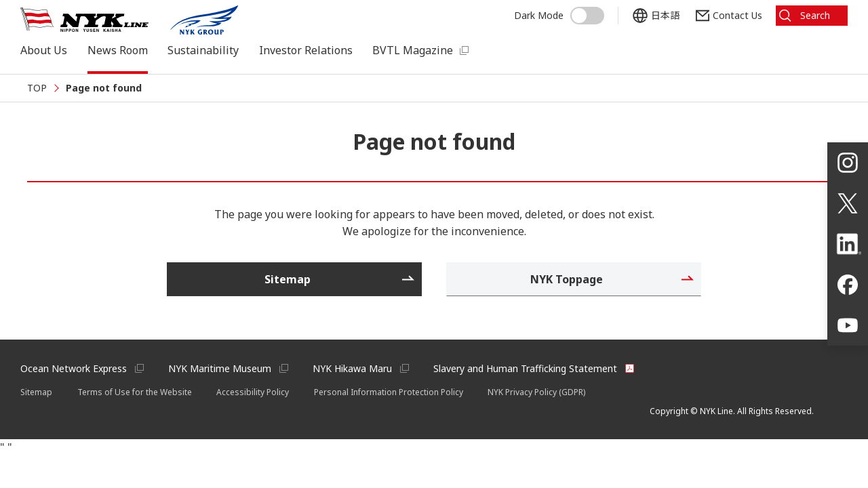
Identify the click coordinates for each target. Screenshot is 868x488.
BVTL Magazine (413, 50)
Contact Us (737, 15)
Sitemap (36, 392)
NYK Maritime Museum (220, 368)
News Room (118, 50)
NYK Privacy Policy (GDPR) (536, 392)
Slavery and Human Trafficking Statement (525, 368)
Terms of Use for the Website (135, 392)
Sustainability (203, 50)
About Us (44, 50)
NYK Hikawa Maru (352, 368)
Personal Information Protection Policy (389, 392)
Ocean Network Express (74, 368)
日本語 (665, 15)
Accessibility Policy (253, 392)
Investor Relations (306, 50)
